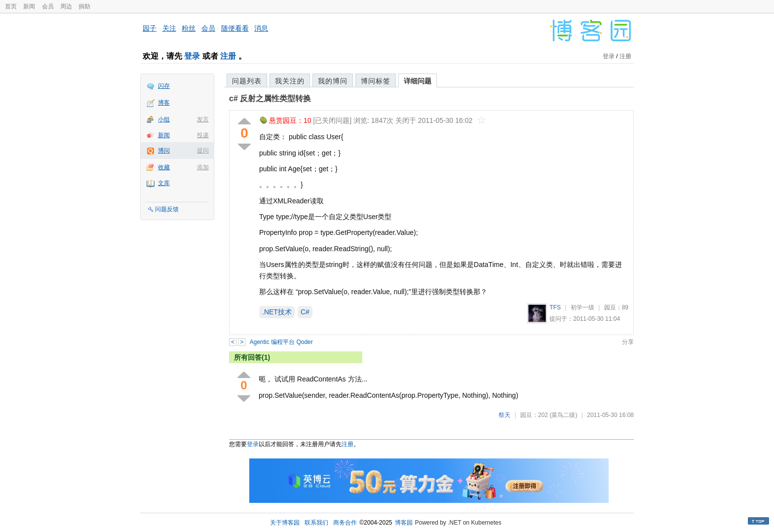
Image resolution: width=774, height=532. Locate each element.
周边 (66, 6)
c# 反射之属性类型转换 (270, 98)
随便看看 (235, 28)
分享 (628, 342)
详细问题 (418, 81)
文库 (164, 183)
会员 (48, 6)
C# (305, 312)
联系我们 (316, 523)
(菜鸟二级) (563, 415)
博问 (164, 151)
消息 (261, 28)
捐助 (84, 6)
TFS (555, 307)
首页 (11, 6)
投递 (203, 135)
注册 (228, 56)
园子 (150, 28)
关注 (169, 28)
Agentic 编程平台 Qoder (281, 342)
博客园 (404, 523)
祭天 (504, 415)
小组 (164, 119)
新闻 (29, 6)
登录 (192, 56)
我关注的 (290, 81)
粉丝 (189, 28)
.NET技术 (277, 312)
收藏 (164, 167)
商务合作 (345, 523)
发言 (203, 119)
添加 (203, 167)
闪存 (164, 86)
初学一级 (582, 307)
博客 (164, 103)
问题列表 (247, 81)
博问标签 (376, 81)
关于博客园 (285, 523)
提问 (203, 151)
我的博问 (333, 81)
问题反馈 (167, 209)
